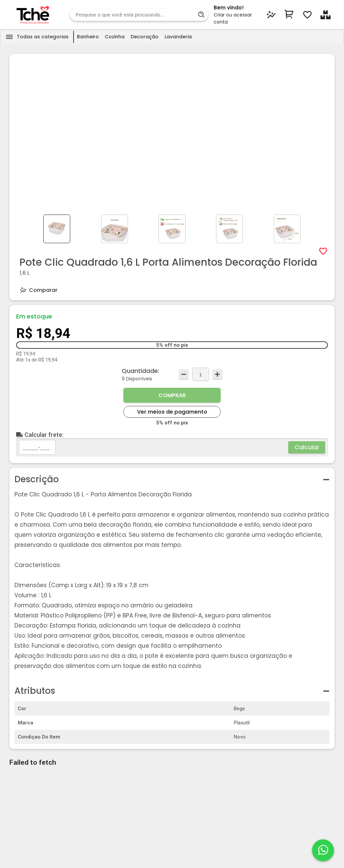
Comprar (172, 395)
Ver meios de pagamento (172, 412)
